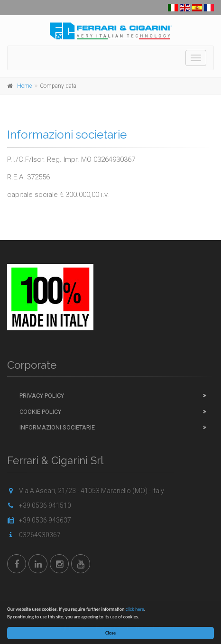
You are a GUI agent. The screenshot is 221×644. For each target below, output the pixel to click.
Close (110, 633)
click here (135, 609)
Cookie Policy (40, 412)
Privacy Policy (42, 396)
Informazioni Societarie (57, 427)
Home (24, 86)
